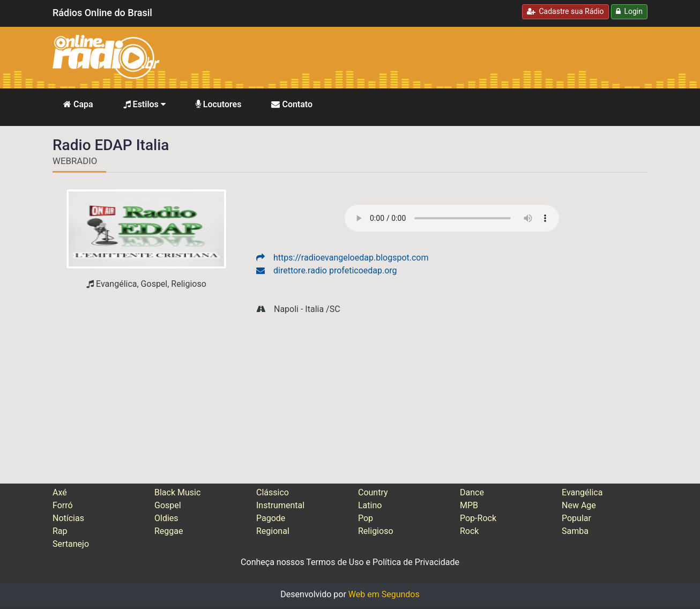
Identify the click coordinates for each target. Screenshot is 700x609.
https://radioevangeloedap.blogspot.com (342, 258)
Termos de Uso (335, 562)
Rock (469, 531)
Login (629, 11)
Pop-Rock (478, 518)
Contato (292, 104)
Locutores (219, 104)
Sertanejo (71, 544)
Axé (60, 492)
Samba (575, 531)
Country (373, 492)
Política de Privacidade (416, 562)
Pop (366, 518)
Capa (78, 104)
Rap (60, 531)
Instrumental (280, 505)
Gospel (168, 505)
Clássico (273, 492)
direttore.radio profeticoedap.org (327, 270)
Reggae (169, 531)
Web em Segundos (384, 594)
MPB (469, 505)
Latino (370, 505)
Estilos (144, 104)
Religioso (376, 531)
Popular (576, 518)
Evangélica (582, 492)
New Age (579, 505)
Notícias (68, 518)
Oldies (166, 518)
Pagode (271, 518)
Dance (472, 492)
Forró (63, 505)
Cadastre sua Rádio (565, 11)
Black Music (177, 492)
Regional (273, 531)
